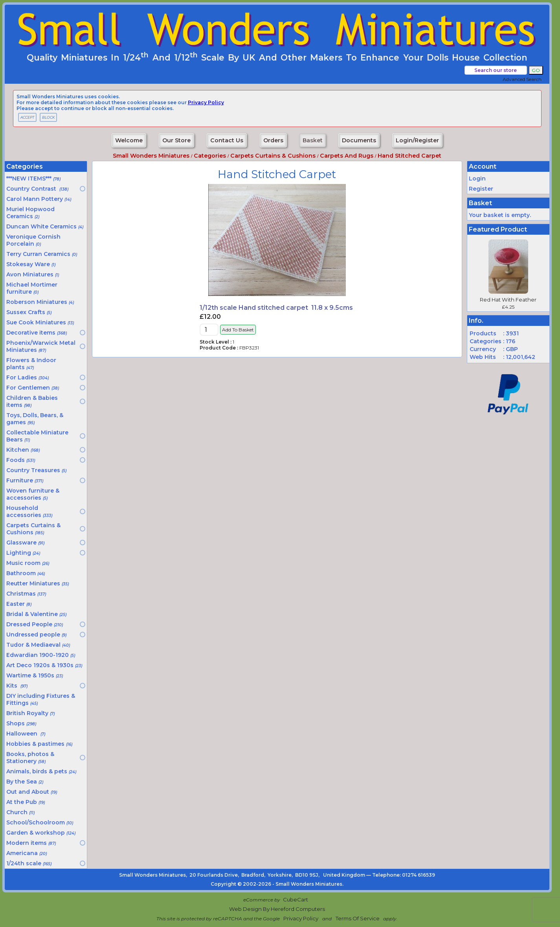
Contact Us (227, 140)
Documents (359, 140)
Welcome (129, 140)
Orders (273, 140)
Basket (313, 140)
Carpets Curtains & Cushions (273, 156)
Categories (210, 156)
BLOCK (48, 117)
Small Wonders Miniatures (151, 156)
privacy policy (206, 102)
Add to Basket (238, 330)
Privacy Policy (301, 918)
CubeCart (296, 899)
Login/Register (417, 140)
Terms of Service (358, 918)
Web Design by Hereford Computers (277, 909)
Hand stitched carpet (409, 156)
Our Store (176, 140)
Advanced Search (522, 79)
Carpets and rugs (347, 156)
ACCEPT (27, 117)
